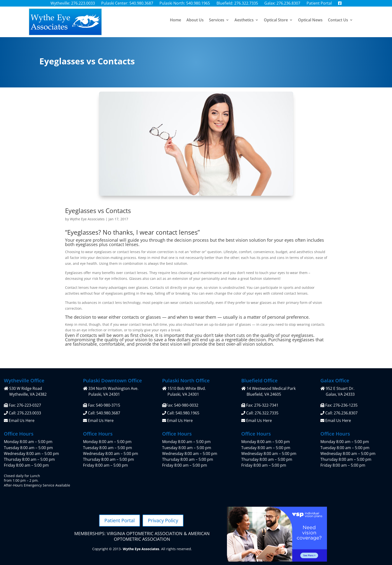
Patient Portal (120, 520)
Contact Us (338, 20)
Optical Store (276, 20)
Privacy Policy (163, 520)
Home (175, 20)
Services (217, 20)
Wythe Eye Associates (87, 219)
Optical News (310, 20)
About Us (195, 20)
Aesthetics (244, 20)
